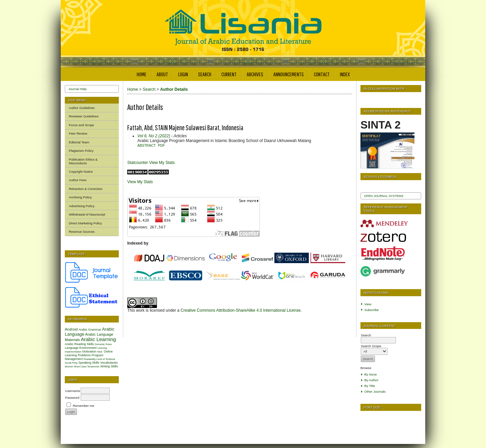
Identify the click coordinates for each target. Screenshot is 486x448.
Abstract (146, 146)
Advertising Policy (82, 206)
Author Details (174, 89)
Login (183, 74)
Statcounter (138, 163)
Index (345, 74)
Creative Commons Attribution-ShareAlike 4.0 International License (241, 310)
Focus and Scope (82, 125)
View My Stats (162, 163)
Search (205, 74)
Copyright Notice (81, 172)
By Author (372, 380)
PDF (161, 146)
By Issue (371, 374)
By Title (370, 386)
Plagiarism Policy (81, 151)
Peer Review (78, 133)
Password (72, 398)
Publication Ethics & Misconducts (83, 161)
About (162, 74)
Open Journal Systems (384, 196)
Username (73, 391)
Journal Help (78, 89)
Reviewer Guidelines (84, 116)
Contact (322, 74)
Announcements (289, 74)
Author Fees (78, 180)
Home (142, 74)
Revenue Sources (82, 232)
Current (229, 74)
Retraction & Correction (86, 189)
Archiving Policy (80, 197)
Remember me (84, 406)
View (368, 304)
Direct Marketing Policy (85, 223)
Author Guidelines (82, 108)
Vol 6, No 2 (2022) (154, 136)
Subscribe (372, 310)
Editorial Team (79, 142)
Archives (255, 74)
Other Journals (375, 391)
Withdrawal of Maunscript (87, 214)
